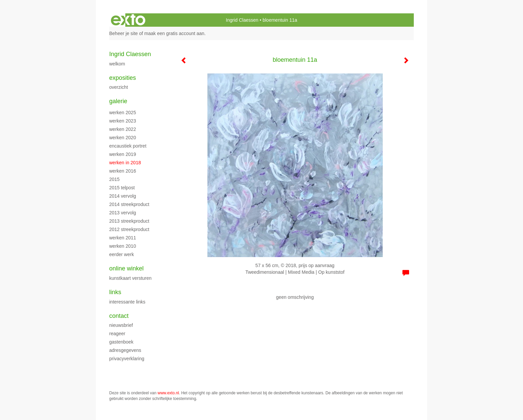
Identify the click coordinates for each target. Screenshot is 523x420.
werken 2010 (123, 246)
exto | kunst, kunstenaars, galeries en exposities (128, 20)
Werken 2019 (123, 154)
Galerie (118, 101)
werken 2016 (123, 171)
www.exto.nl (168, 393)
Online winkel (126, 268)
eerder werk (122, 254)
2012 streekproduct (129, 229)
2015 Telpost (122, 188)
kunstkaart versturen (130, 278)
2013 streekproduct (129, 221)
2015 (114, 179)
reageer (117, 334)
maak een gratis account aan (174, 33)
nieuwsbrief (121, 325)
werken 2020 (123, 138)
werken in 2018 (125, 163)
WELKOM (117, 64)
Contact (119, 316)
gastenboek (121, 342)
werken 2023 (123, 121)
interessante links (127, 302)
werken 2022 (123, 129)
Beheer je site (124, 33)
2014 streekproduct (129, 204)
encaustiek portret (128, 146)
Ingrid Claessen (242, 20)
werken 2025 (123, 113)
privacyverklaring (127, 359)
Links (115, 292)
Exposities (123, 78)
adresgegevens (125, 350)
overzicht (119, 87)
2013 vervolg (123, 213)
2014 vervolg (123, 196)
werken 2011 (123, 238)
